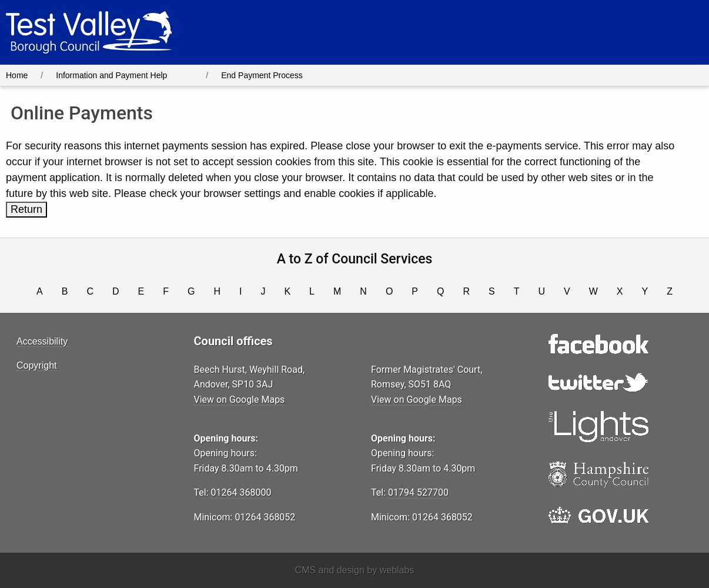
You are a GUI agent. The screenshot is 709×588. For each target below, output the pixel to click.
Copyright (36, 365)
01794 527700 (418, 492)
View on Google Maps (240, 400)
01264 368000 (241, 492)
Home (17, 75)
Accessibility (42, 341)
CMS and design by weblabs (355, 570)
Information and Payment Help (111, 75)
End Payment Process (262, 75)
